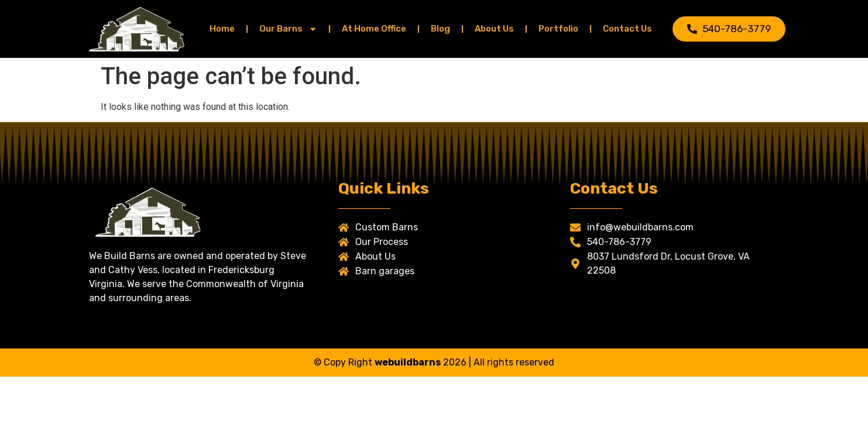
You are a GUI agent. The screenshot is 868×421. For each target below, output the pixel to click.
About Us (494, 29)
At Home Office (374, 29)
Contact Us (627, 29)
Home (222, 29)
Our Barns (288, 29)
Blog (440, 29)
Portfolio (558, 29)
